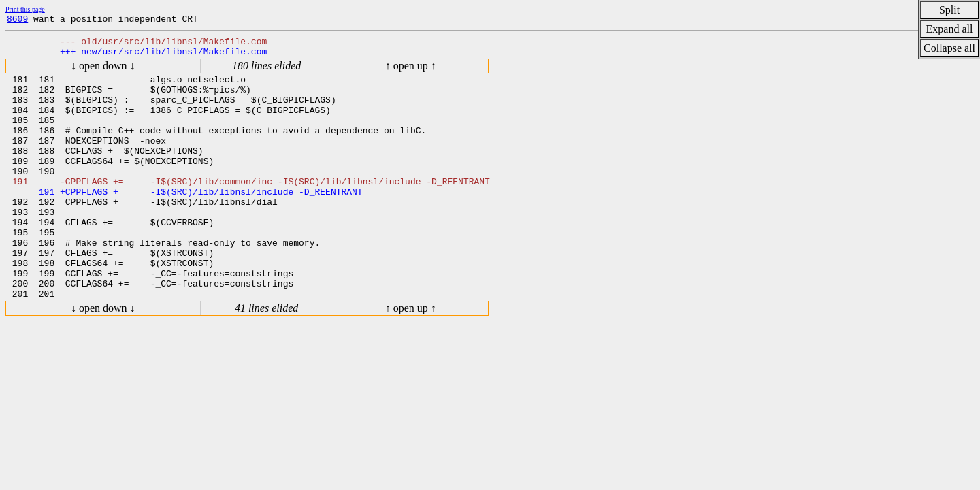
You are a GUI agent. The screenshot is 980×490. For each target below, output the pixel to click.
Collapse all (949, 48)
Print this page (25, 9)
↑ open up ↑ (411, 72)
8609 (17, 20)
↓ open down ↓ (103, 72)
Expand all (950, 29)
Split (949, 10)
